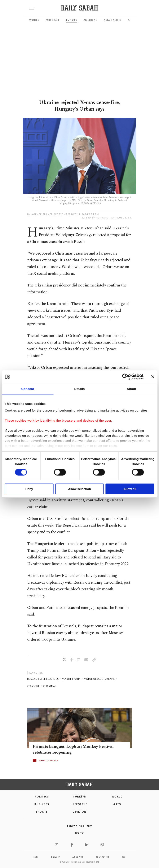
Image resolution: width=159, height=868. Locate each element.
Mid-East (53, 20)
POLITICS (42, 797)
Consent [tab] (28, 389)
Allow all (130, 489)
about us (78, 857)
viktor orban (93, 679)
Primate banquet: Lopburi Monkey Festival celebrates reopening (73, 749)
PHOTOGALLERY (48, 761)
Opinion (79, 812)
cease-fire (33, 686)
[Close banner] (153, 377)
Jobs (36, 857)
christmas (50, 686)
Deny (29, 489)
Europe (72, 20)
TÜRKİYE (79, 797)
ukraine (110, 679)
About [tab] (131, 389)
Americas (90, 20)
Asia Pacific (113, 20)
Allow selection (79, 489)
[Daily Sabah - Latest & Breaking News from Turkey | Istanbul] (79, 8)
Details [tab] (80, 389)
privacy (56, 857)
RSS (124, 857)
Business (42, 804)
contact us (102, 857)
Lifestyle (79, 804)
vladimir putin (71, 679)
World (35, 20)
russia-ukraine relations (43, 679)
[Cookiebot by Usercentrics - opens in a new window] (125, 377)
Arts (117, 804)
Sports (42, 812)
